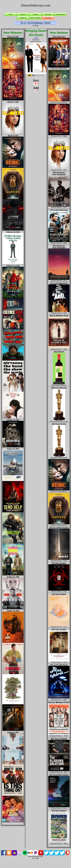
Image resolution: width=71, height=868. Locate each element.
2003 (36, 38)
